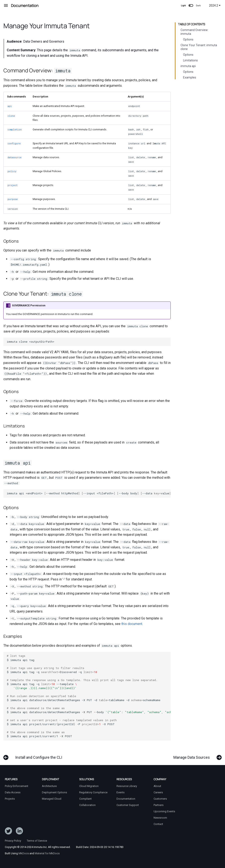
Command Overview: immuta (194, 32)
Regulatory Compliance (93, 792)
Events (121, 792)
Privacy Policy (13, 841)
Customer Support (128, 805)
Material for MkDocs (47, 853)
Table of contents (192, 24)
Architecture (49, 786)
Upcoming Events (164, 811)
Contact (158, 824)
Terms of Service (37, 841)
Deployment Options (54, 792)
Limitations (190, 60)
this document (132, 624)
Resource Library (127, 786)
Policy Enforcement (17, 786)
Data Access (13, 792)
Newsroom (160, 818)
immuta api (188, 66)
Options (188, 39)
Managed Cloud (52, 799)
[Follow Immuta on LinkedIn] (19, 832)
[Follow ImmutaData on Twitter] (8, 832)
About (157, 786)
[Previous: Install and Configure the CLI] (34, 755)
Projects (10, 799)
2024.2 (215, 5)
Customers (160, 799)
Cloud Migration (89, 786)
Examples (190, 77)
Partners (159, 805)
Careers (158, 792)
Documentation (126, 799)
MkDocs (24, 853)
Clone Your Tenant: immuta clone (199, 47)
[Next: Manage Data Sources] (196, 755)
